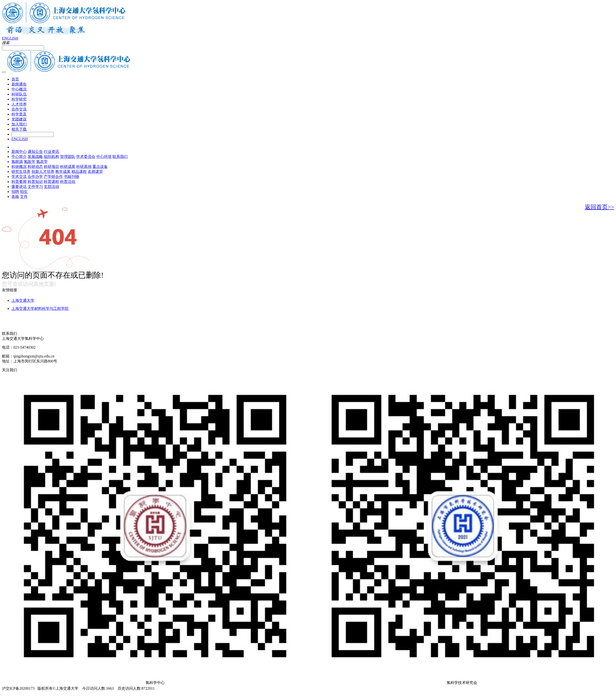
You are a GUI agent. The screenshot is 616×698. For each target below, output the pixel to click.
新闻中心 (19, 152)
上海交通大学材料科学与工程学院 (40, 309)
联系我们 (120, 157)
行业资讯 (51, 152)
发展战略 (35, 157)
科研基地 (84, 167)
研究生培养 (21, 172)
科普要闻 (19, 182)
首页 (15, 79)
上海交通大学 (23, 300)
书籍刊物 (71, 177)
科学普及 (19, 114)
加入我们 (19, 124)
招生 (24, 192)
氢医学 (30, 162)
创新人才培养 (43, 172)
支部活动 (51, 187)
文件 (24, 197)
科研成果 (68, 167)
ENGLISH (10, 38)
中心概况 (19, 89)
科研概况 (19, 167)
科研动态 (35, 167)
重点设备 (100, 167)
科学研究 (19, 99)
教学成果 (63, 172)
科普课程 (51, 182)
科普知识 (35, 182)
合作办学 (35, 177)
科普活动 (68, 182)
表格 (15, 197)
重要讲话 (19, 187)
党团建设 (19, 119)
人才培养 (19, 104)
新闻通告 (19, 84)
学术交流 (19, 177)
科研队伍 (19, 94)
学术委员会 (86, 157)
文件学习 (35, 187)
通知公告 (35, 152)
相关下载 (19, 129)
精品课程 (79, 172)
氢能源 (17, 162)
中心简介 (19, 157)
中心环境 (104, 157)
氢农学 (42, 162)
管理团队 (68, 157)
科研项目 (51, 167)
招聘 (15, 192)
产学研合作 (53, 177)
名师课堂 (95, 172)
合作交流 (19, 109)
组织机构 (51, 157)
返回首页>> (599, 207)
